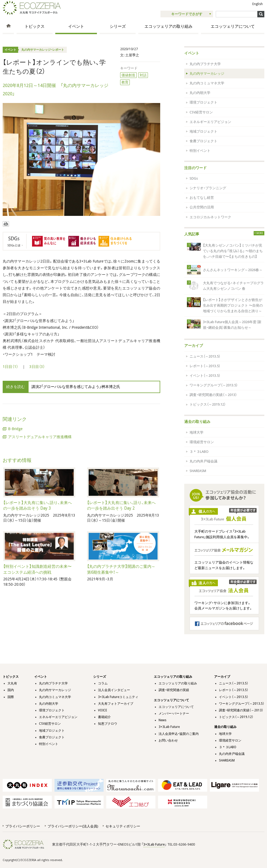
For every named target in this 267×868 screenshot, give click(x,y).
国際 (11, 697)
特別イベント (200, 151)
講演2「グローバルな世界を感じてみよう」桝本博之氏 (76, 387)
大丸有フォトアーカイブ (116, 704)
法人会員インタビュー (114, 690)
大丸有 (12, 683)
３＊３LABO (199, 452)
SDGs (194, 178)
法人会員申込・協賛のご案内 (179, 734)
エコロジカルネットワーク (210, 217)
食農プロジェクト (203, 141)
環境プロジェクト (203, 102)
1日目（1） (10, 367)
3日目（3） (37, 367)
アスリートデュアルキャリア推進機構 (40, 437)
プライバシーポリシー (23, 826)
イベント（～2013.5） (205, 376)
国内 (11, 690)
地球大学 (197, 432)
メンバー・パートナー (174, 714)
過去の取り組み (197, 422)
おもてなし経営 (202, 198)
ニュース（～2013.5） (205, 356)
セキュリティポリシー (123, 826)
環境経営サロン (202, 442)
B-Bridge (15, 429)
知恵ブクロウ (108, 724)
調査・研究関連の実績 (174, 690)
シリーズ (118, 26)
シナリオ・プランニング (208, 188)
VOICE (103, 710)
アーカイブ (194, 346)
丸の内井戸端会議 (203, 461)
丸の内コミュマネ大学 (207, 83)
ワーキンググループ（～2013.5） (214, 385)
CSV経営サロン (201, 112)
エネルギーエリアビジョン (210, 122)
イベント (76, 26)
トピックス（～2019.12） (208, 404)
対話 (143, 75)
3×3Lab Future (169, 727)
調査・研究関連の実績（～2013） (213, 395)
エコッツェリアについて (233, 26)
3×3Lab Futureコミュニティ (118, 697)
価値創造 (128, 75)
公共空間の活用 (202, 207)
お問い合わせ (168, 740)
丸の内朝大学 (200, 93)
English (258, 4)
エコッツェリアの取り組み (168, 26)
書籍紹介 (104, 717)
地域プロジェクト (203, 131)
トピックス (35, 26)
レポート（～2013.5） (205, 366)
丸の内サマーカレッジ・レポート (43, 50)
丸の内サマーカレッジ (207, 74)
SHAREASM (198, 471)
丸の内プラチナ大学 (205, 64)
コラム (103, 683)
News (162, 720)
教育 (125, 82)
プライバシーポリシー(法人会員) (73, 826)
